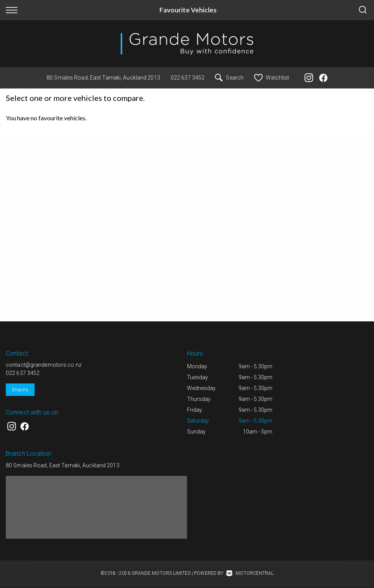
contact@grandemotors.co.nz (44, 365)
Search (229, 78)
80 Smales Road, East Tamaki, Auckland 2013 (103, 78)
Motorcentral (250, 573)
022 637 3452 (188, 78)
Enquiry (20, 390)
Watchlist (272, 78)
